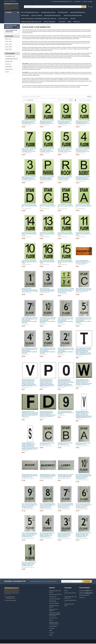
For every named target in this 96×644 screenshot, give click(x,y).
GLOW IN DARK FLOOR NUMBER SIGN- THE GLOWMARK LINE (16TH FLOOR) (47, 262)
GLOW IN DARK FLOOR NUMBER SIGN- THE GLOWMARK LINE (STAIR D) (30, 206)
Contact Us (77, 22)
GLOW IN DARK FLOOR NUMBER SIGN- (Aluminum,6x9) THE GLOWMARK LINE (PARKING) (47, 178)
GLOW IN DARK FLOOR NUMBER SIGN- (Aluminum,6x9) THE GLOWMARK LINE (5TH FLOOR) (65, 150)
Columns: (60, 100)
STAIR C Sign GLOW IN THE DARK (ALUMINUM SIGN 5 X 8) (47, 444)
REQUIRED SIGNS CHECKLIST (49, 13)
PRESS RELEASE (25, 16)
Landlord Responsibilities (78, 13)
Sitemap (51, 635)
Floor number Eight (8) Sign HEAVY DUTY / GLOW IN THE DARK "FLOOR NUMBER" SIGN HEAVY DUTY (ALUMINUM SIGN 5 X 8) (48, 506)
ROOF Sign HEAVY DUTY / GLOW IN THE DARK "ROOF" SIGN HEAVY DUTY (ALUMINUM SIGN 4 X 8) (30, 476)
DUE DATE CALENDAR (37, 16)
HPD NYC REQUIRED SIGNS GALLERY (30, 13)
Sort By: (25, 100)
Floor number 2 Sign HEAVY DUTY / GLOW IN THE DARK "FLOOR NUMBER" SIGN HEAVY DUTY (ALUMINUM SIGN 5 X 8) (83, 535)
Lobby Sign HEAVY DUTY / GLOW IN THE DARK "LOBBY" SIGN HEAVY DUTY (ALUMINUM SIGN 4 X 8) (66, 476)
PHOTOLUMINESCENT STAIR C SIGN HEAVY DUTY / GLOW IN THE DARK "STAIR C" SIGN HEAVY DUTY (84, 290)
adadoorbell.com (9, 70)
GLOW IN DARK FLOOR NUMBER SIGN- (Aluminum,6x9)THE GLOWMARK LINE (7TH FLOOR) (29, 150)
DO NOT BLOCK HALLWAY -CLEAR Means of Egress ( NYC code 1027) (39, 19)
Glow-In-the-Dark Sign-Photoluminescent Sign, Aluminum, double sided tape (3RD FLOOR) (47, 290)
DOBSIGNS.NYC (9, 67)
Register (90, 2)
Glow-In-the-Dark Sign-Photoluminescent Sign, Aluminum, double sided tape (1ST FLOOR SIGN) (30, 290)
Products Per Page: (82, 100)
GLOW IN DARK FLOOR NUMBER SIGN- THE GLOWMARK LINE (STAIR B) (66, 206)
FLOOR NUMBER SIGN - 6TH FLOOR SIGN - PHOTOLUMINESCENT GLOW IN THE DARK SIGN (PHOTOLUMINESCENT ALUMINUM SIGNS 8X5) (66, 321)
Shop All (66, 591)
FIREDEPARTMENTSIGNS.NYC (12, 59)
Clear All (89, 97)
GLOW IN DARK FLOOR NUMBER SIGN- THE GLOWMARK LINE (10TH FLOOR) (29, 262)
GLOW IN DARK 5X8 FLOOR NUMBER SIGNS (11, 31)
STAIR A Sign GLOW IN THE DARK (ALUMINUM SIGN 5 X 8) (83, 444)
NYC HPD (73, 19)
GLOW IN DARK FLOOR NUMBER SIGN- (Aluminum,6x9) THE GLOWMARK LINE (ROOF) (65, 178)
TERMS (69, 22)
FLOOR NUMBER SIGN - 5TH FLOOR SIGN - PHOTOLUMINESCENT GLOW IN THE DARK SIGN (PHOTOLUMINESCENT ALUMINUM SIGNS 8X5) (84, 321)
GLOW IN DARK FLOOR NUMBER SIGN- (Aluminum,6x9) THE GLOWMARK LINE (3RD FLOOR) (29, 178)
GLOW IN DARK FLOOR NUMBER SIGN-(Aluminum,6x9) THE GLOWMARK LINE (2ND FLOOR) (47, 123)
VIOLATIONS (62, 22)
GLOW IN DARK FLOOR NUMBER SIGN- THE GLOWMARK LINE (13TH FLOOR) (47, 234)
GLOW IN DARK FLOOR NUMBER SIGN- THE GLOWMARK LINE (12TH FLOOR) (65, 234)
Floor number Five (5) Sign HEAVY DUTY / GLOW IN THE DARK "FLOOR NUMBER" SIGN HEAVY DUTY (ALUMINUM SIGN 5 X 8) (30, 535)
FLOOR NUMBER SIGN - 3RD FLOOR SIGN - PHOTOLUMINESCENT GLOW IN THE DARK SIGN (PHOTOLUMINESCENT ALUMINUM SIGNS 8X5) (48, 351)
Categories (8, 13)
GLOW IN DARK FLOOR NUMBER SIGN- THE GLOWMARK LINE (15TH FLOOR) (65, 262)
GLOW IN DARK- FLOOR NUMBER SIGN (11, 27)
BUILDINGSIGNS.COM (10, 57)
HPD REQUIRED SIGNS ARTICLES (53, 16)
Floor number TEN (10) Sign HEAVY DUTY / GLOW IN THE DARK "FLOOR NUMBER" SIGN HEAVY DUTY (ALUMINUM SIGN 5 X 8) (84, 477)
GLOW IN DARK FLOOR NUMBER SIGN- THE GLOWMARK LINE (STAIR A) (84, 206)
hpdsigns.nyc (8, 64)
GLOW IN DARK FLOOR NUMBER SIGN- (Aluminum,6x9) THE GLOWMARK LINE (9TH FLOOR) (65, 123)
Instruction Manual (50, 22)
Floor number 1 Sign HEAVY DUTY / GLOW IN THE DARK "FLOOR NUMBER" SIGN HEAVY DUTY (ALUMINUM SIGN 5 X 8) (29, 564)
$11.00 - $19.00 (9, 42)
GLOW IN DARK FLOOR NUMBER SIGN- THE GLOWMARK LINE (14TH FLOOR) (29, 234)
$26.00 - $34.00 (9, 47)
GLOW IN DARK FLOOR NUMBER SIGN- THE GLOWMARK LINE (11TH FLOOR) (83, 234)
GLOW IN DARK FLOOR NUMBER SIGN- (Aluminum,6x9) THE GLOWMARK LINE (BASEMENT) (83, 178)
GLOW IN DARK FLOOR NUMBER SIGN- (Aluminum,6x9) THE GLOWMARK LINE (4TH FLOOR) (83, 150)
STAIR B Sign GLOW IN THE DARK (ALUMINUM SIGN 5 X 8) (65, 444)
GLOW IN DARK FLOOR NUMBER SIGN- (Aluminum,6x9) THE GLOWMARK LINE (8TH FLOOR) (83, 123)
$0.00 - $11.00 (8, 39)
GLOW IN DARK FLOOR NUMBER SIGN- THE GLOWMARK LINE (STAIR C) (48, 206)
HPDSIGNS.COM (9, 62)
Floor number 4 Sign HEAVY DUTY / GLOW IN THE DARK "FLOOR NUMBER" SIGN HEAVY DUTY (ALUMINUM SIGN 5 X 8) (47, 535)
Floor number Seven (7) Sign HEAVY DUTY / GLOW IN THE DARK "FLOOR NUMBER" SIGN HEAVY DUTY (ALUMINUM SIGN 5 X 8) (66, 506)
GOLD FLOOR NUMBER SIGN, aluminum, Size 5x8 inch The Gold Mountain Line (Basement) (83, 262)
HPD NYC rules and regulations (73, 16)
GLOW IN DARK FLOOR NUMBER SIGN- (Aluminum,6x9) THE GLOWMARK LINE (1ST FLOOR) (29, 123)
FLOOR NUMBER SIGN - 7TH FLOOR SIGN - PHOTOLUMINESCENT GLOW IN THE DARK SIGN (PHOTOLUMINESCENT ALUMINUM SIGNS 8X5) (30, 321)
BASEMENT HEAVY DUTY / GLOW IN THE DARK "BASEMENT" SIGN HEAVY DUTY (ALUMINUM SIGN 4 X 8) (48, 476)
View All (7, 72)
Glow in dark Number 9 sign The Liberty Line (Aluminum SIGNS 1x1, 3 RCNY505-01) (66, 413)
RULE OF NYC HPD (64, 19)
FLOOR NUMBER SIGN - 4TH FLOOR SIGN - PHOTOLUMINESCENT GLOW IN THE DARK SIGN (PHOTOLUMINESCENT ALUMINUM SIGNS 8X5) (30, 351)
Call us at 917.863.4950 (11, 601)
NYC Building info (63, 13)
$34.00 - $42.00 (9, 50)
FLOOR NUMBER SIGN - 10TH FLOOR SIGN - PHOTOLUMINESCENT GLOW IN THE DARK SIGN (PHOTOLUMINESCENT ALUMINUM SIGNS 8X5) (48, 321)
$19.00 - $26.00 (9, 45)
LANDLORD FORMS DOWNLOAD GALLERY (31, 22)
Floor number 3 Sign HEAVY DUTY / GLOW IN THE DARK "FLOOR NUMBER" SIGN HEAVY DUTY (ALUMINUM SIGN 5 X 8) (65, 535)
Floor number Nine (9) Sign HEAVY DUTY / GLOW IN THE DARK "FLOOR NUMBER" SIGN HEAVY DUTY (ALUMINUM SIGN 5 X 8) (30, 506)
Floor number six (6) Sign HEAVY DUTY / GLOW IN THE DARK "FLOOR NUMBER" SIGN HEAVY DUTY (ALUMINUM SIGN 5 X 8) (84, 506)
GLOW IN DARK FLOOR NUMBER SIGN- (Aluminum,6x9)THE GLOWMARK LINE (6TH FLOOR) (47, 150)
